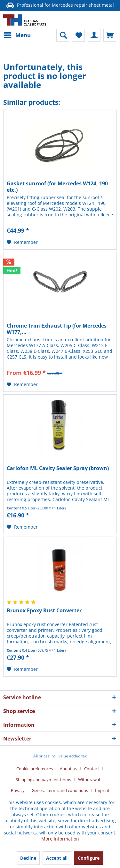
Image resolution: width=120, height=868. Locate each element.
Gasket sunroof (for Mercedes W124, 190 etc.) (57, 187)
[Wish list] (78, 35)
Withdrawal (89, 779)
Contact (92, 769)
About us (68, 769)
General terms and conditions (60, 790)
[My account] (94, 35)
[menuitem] (17, 35)
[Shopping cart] (110, 35)
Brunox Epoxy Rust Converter (44, 611)
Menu (17, 34)
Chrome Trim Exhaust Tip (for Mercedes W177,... (57, 329)
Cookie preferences (35, 769)
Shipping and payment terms (43, 779)
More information (60, 839)
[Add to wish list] (22, 242)
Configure (89, 858)
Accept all (57, 858)
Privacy (18, 790)
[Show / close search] (63, 35)
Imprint (102, 790)
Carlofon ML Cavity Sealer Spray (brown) (58, 468)
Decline (28, 858)
